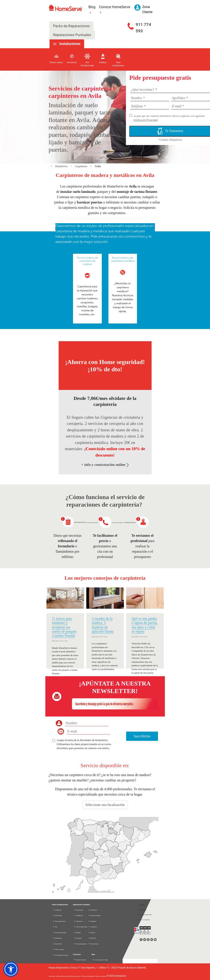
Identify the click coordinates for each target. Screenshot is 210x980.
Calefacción (78, 915)
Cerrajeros (92, 921)
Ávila (98, 166)
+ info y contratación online (105, 465)
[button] (11, 969)
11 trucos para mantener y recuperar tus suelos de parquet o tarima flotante (64, 627)
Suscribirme (142, 736)
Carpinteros (82, 166)
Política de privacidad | (63, 976)
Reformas (92, 938)
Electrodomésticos (59, 921)
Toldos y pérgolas (94, 915)
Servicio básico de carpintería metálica (123, 259)
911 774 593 (143, 28)
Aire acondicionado (60, 933)
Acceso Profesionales (144, 915)
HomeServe (62, 166)
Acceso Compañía (144, 920)
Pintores (92, 933)
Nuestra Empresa (80, 960)
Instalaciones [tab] (70, 44)
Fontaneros (78, 921)
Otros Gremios (94, 944)
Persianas (78, 938)
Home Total (57, 944)
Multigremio (58, 938)
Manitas (77, 933)
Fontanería (57, 910)
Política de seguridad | (88, 976)
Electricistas (79, 910)
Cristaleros (92, 927)
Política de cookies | (76, 976)
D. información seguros (61, 955)
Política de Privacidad (146, 120)
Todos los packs (59, 949)
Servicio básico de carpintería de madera (87, 261)
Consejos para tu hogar (100, 960)
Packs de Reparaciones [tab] (71, 26)
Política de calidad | (101, 976)
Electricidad (57, 915)
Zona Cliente (142, 910)
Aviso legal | (52, 976)
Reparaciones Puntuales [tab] (72, 35)
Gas (55, 927)
